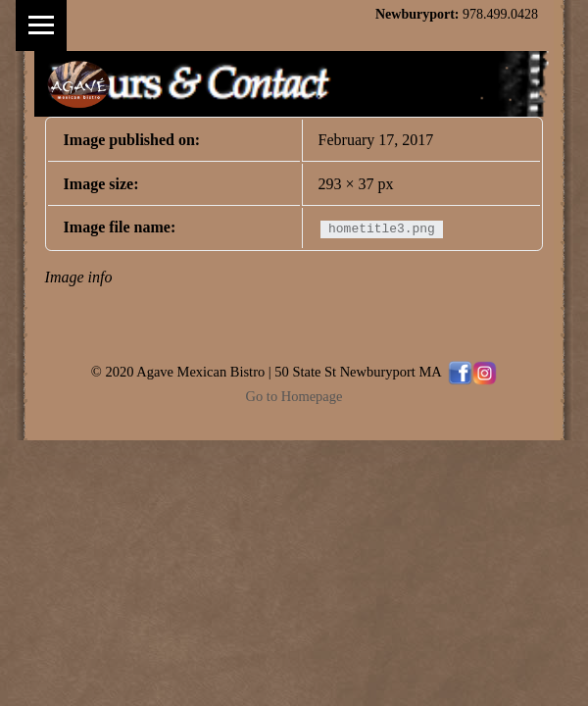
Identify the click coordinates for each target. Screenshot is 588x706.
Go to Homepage (294, 396)
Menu (41, 25)
